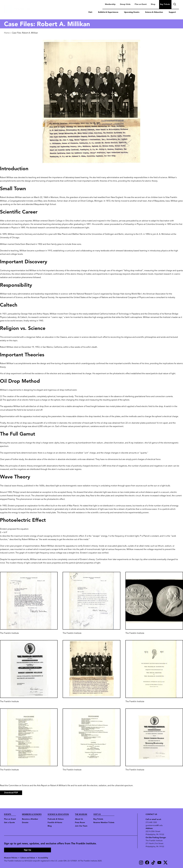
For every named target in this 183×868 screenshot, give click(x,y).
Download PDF (11, 793)
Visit (90, 12)
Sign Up (27, 850)
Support (172, 12)
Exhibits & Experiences (108, 12)
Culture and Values (28, 858)
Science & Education (154, 12)
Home (7, 33)
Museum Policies (11, 858)
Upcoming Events (132, 12)
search (174, 5)
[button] (29, 601)
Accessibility (44, 858)
